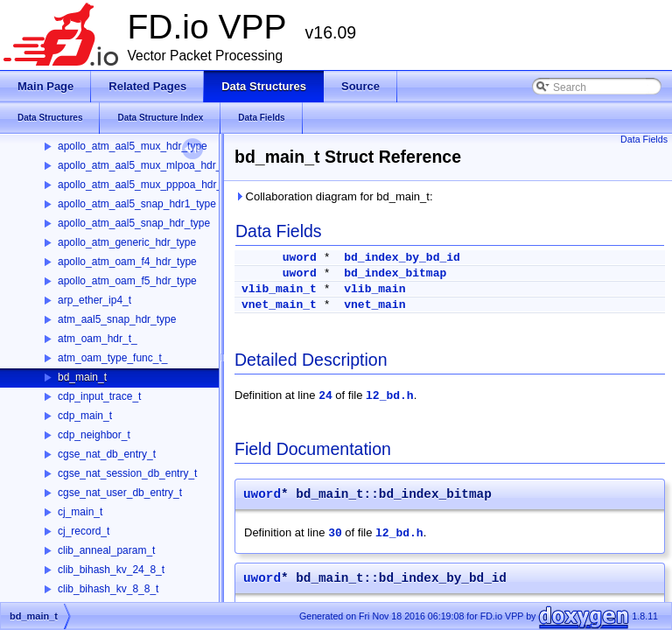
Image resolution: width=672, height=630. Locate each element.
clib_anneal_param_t (106, 550)
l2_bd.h (390, 396)
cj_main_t (80, 512)
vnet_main (374, 305)
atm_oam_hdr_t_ (98, 339)
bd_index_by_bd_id (402, 258)
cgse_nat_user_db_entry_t (120, 493)
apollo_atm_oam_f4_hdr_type (127, 262)
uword (300, 258)
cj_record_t (84, 531)
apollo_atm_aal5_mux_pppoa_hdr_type (150, 185)
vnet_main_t (279, 305)
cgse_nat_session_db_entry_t (127, 473)
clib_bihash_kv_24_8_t (111, 570)
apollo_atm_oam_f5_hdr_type (127, 281)
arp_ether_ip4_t (94, 300)
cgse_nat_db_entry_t (107, 454)
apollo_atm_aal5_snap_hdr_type (134, 223)
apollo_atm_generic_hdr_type (127, 242)
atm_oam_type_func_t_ (112, 358)
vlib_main (374, 289)
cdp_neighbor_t (94, 435)
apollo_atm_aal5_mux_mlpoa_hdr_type (150, 165)
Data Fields (644, 139)
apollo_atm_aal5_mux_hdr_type (133, 146)
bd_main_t (82, 377)
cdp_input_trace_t (99, 396)
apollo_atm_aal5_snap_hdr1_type (137, 204)
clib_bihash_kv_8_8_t (108, 589)
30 (335, 533)
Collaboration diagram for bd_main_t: (334, 196)
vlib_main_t (279, 289)
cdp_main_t (85, 416)
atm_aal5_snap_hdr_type (117, 319)
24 (325, 396)
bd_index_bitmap (395, 273)
